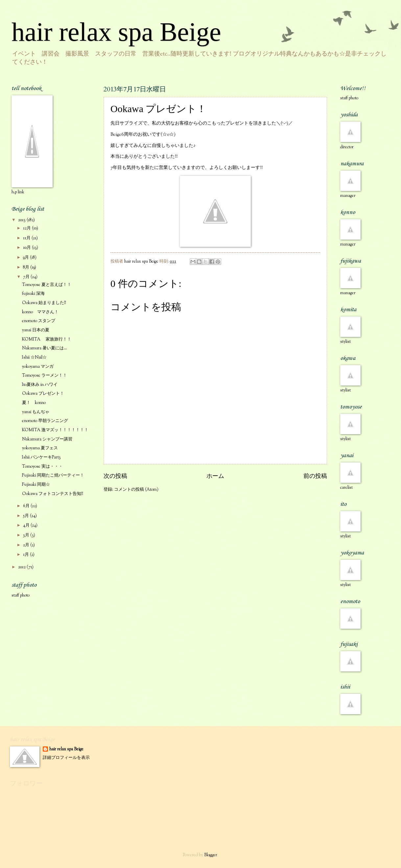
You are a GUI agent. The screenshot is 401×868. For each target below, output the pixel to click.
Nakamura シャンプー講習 (47, 439)
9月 (26, 258)
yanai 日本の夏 (36, 330)
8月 (27, 268)
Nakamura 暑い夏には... (44, 348)
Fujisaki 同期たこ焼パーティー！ (53, 476)
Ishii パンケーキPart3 (41, 457)
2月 (27, 545)
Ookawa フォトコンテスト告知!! (53, 494)
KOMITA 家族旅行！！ (47, 340)
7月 (27, 277)
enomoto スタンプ (39, 321)
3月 (27, 535)
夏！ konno (34, 403)
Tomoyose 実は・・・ (42, 467)
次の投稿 (115, 477)
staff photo (21, 596)
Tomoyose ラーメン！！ (45, 376)
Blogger (211, 855)
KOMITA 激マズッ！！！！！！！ (55, 430)
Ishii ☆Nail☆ (34, 358)
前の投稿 (315, 477)
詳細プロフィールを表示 (66, 758)
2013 (22, 220)
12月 (27, 228)
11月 (27, 238)
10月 (27, 248)
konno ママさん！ (40, 312)
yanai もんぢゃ (36, 412)
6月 (27, 506)
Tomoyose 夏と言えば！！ (47, 285)
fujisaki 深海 (33, 294)
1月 (26, 555)
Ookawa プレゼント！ (43, 394)
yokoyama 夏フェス (40, 448)
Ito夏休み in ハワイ (40, 385)
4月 (27, 526)
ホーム (215, 477)
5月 (26, 516)
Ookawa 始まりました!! (44, 303)
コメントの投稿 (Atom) (136, 490)
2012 (22, 567)
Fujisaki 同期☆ (36, 485)
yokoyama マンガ (38, 367)
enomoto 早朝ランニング (45, 421)
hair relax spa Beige (116, 32)
